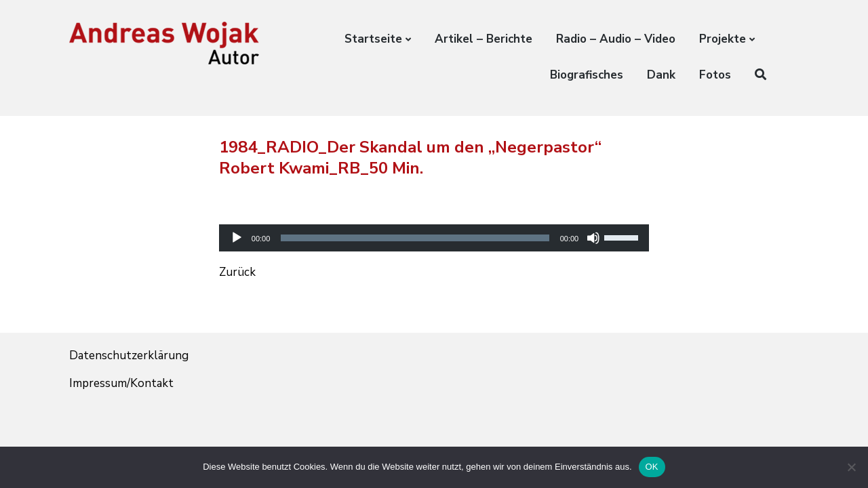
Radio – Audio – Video (616, 39)
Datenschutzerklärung (129, 355)
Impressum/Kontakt (121, 383)
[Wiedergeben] (237, 238)
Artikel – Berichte (484, 39)
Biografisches (587, 75)
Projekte (723, 39)
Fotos (715, 75)
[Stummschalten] (593, 238)
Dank (661, 75)
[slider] (415, 238)
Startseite (373, 39)
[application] (434, 226)
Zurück (237, 272)
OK (652, 467)
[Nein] (851, 467)
